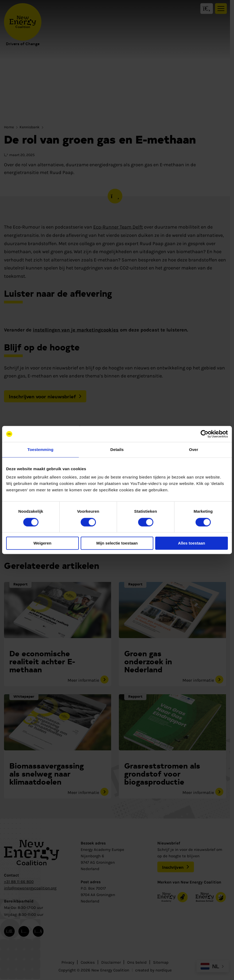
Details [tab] (117, 450)
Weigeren (42, 543)
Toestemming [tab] (41, 450)
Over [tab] (194, 450)
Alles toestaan (192, 543)
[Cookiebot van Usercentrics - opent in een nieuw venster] (204, 434)
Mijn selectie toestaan (117, 543)
